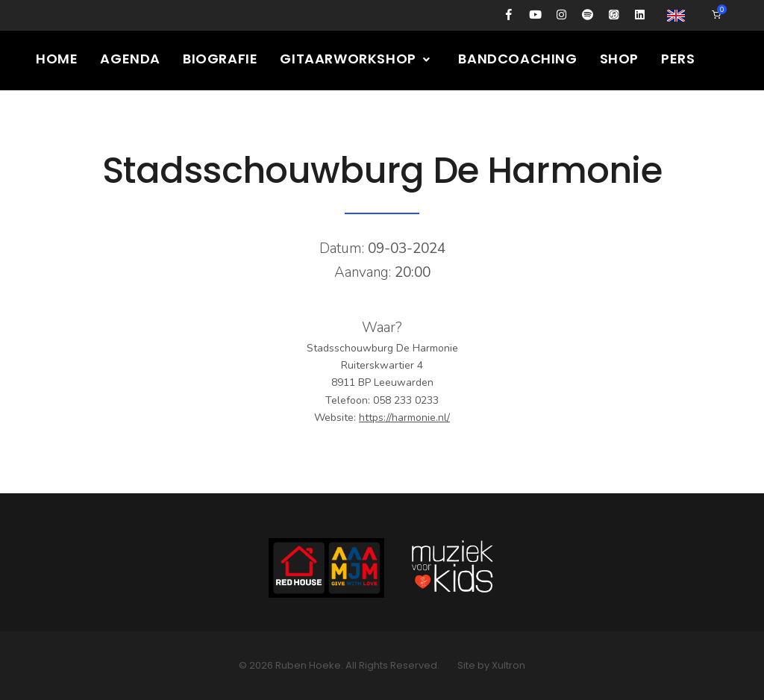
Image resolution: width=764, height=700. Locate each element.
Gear (310, 118)
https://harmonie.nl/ (404, 418)
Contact (475, 118)
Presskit (385, 118)
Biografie (220, 59)
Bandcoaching (517, 59)
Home (57, 59)
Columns (71, 118)
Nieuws (242, 118)
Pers (678, 59)
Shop (619, 59)
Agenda (130, 59)
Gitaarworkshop (356, 59)
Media (158, 118)
